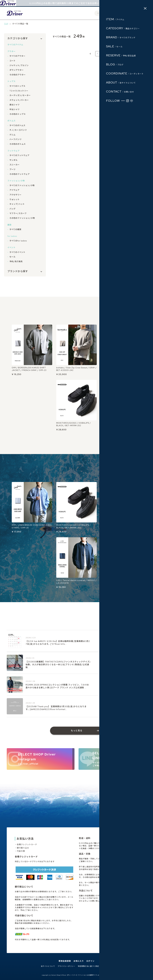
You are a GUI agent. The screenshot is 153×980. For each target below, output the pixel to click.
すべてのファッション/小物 (22, 185)
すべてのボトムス (17, 125)
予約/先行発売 (16, 261)
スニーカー (15, 165)
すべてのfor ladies (18, 241)
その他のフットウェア (20, 174)
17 (111, 54)
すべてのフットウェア (19, 155)
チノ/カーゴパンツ (18, 130)
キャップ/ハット (17, 204)
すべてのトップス (17, 86)
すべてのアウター (17, 56)
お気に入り (79, 961)
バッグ (12, 209)
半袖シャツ (15, 109)
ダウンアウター (17, 70)
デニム (12, 135)
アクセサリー (15, 195)
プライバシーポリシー (66, 966)
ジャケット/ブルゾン (19, 65)
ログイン (126, 13)
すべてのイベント (17, 252)
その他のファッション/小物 (22, 218)
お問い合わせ (107, 966)
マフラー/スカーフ (18, 213)
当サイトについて (48, 966)
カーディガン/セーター (20, 95)
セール (12, 257)
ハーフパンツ (16, 139)
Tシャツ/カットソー (19, 91)
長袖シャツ (15, 105)
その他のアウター (18, 75)
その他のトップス (18, 114)
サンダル (13, 160)
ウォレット (15, 199)
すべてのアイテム (15, 45)
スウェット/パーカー (19, 100)
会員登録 (116, 13)
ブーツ (12, 169)
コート (12, 61)
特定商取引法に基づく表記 (88, 966)
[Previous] (91, 54)
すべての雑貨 (15, 229)
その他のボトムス (18, 144)
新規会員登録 (65, 961)
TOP (6, 24)
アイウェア (14, 190)
